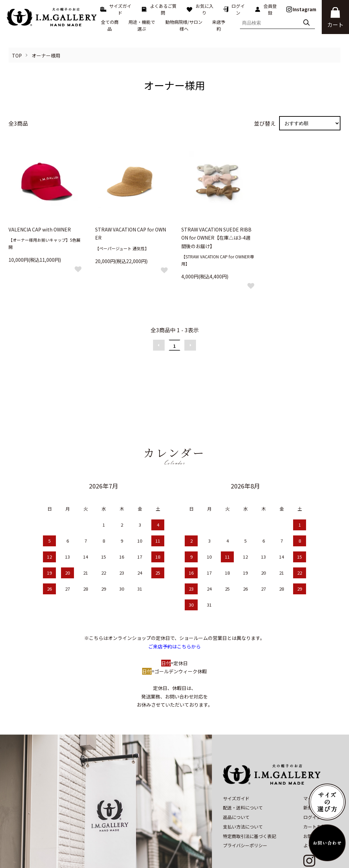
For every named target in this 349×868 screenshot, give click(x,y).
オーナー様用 (46, 55)
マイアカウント (319, 768)
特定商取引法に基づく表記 (249, 806)
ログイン (234, 9)
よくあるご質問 (159, 9)
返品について (236, 787)
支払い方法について (243, 797)
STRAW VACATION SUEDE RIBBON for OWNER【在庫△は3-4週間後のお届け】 (216, 238)
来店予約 (219, 25)
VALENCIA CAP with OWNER (40, 229)
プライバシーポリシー (245, 816)
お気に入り (200, 9)
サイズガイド (116, 9)
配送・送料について (243, 778)
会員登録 (266, 9)
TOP (17, 55)
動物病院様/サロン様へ (184, 25)
